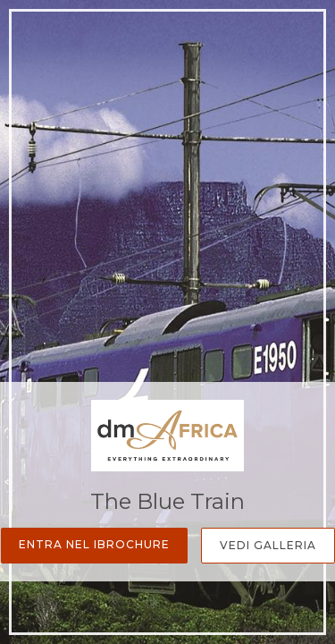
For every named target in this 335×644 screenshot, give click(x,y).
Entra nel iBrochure (94, 544)
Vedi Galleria (268, 545)
